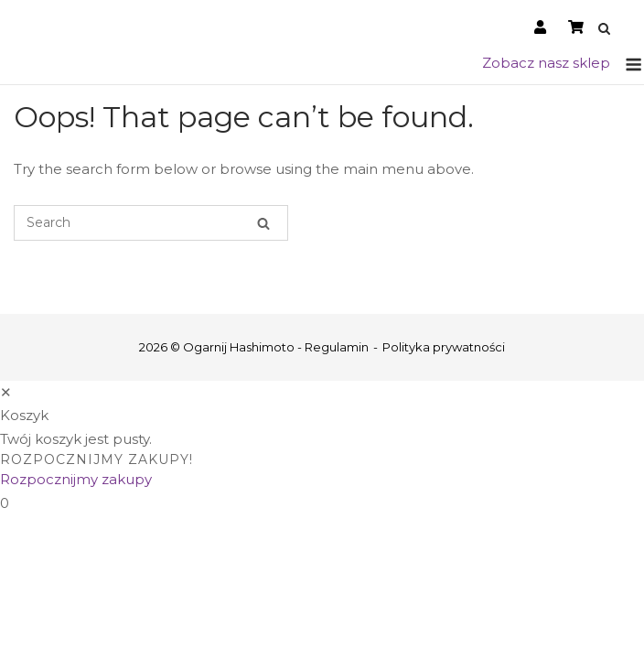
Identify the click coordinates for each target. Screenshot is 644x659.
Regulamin (337, 347)
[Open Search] (604, 30)
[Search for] (151, 223)
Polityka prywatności (444, 347)
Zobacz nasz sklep (546, 63)
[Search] (263, 223)
